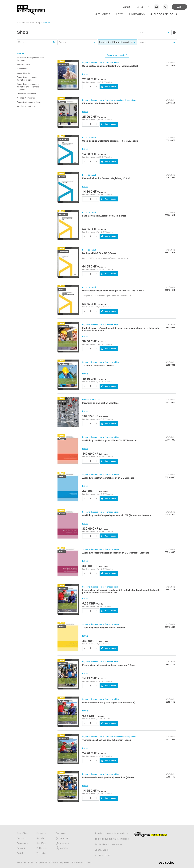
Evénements (23, 843)
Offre (120, 14)
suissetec (21, 23)
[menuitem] (174, 33)
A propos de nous (164, 14)
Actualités (103, 14)
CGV (32, 862)
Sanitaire (40, 838)
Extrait (85, 74)
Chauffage (41, 843)
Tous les (47, 23)
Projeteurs (41, 833)
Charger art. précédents (117, 55)
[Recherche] (54, 42)
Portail (20, 853)
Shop (38, 23)
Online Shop (22, 833)
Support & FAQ (42, 862)
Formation (137, 14)
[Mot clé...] (37, 42)
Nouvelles (21, 838)
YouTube (62, 848)
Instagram (62, 843)
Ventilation (41, 853)
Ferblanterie (42, 848)
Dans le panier (109, 87)
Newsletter (22, 848)
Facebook (62, 839)
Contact (126, 7)
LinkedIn (61, 834)
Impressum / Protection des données (76, 862)
